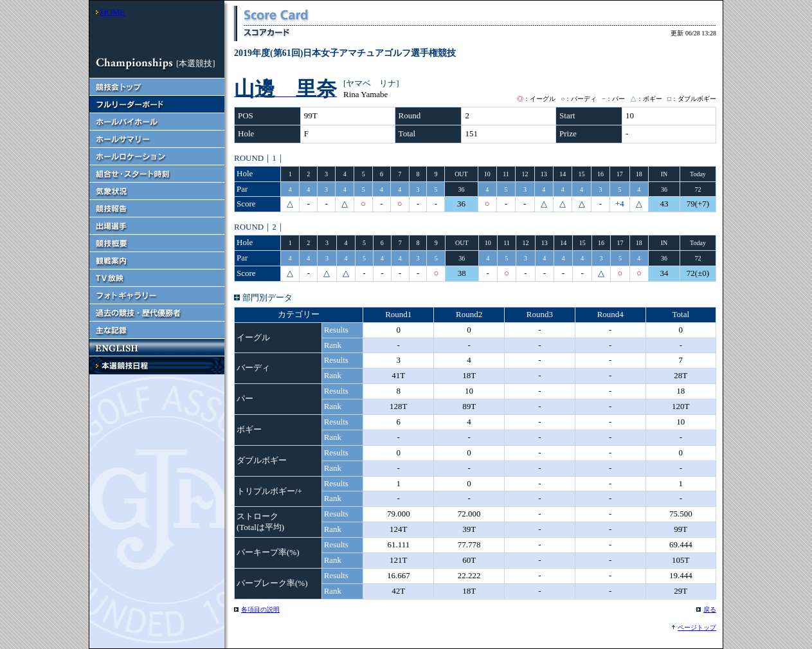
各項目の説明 (260, 609)
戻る (710, 609)
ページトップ (697, 627)
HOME (113, 12)
